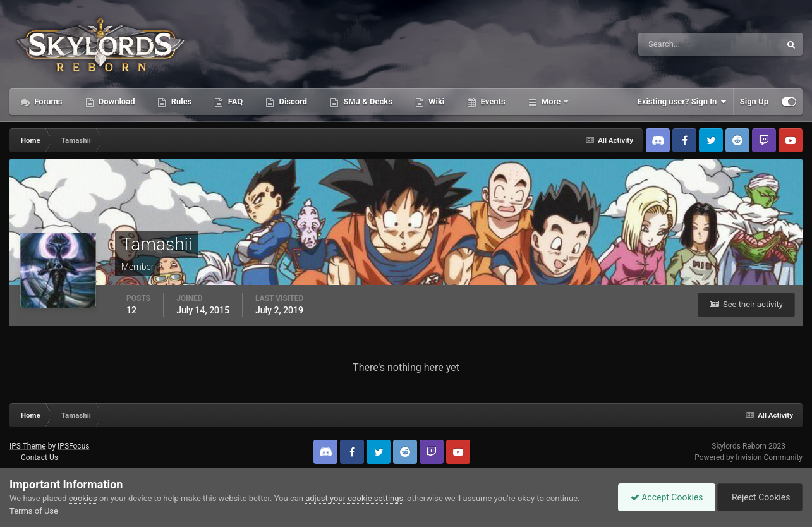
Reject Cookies (759, 497)
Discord (292, 101)
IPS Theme (28, 446)
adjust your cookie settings (354, 498)
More (551, 101)
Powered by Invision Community (748, 457)
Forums (47, 101)
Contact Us (39, 457)
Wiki (435, 101)
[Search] (671, 44)
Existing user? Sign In (682, 102)
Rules (180, 101)
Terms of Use (34, 511)
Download (116, 101)
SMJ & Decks (367, 101)
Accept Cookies (664, 497)
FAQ (234, 101)
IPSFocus (73, 446)
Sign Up (754, 101)
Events (492, 101)
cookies (83, 498)
